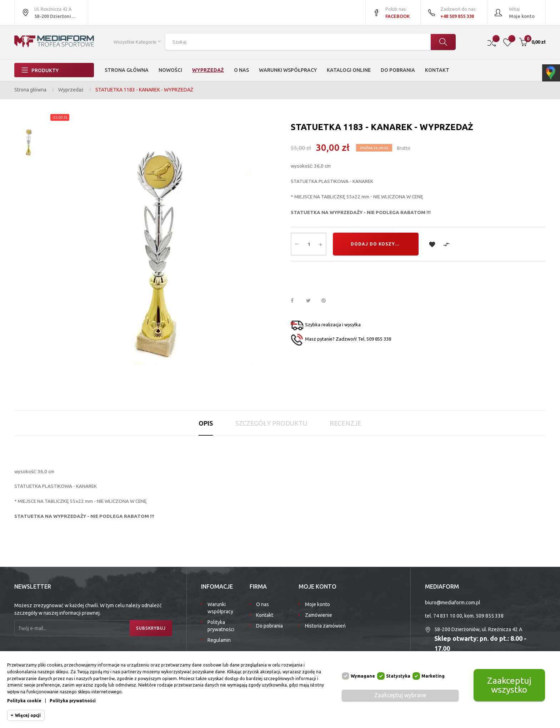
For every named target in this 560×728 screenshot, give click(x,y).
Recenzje (346, 423)
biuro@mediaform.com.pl (453, 603)
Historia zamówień (325, 626)
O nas (262, 604)
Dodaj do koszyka (376, 244)
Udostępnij (296, 301)
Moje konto (317, 604)
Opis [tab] (206, 423)
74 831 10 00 (448, 616)
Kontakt (265, 615)
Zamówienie (319, 615)
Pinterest (327, 301)
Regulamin (219, 640)
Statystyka (398, 676)
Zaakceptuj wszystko (509, 685)
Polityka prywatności (221, 626)
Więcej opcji (28, 715)
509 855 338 (490, 616)
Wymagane (363, 676)
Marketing (433, 676)
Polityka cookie (24, 701)
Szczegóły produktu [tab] (271, 423)
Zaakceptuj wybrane (400, 695)
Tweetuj (311, 301)
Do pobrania (269, 626)
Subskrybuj (151, 628)
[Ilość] (309, 244)
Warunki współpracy (220, 608)
